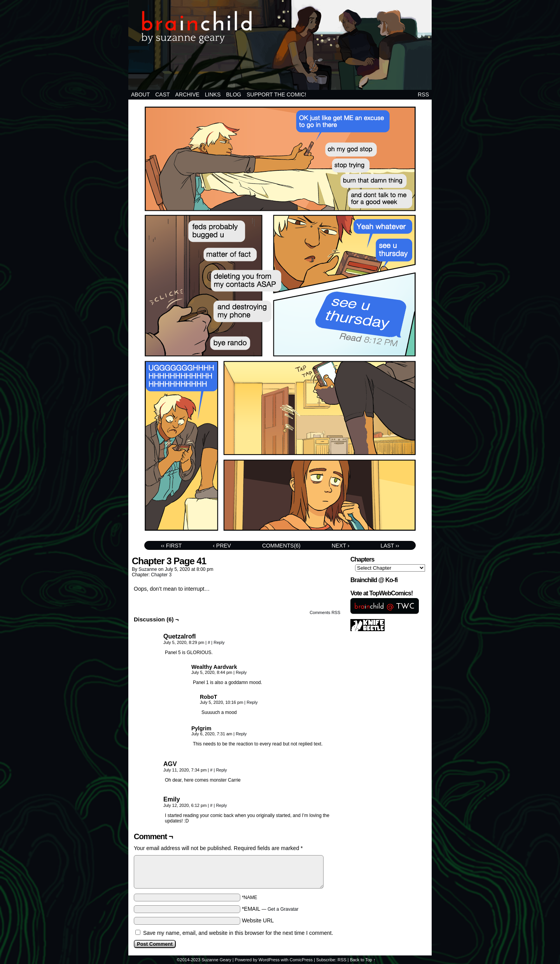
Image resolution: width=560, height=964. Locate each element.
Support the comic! (276, 94)
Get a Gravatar (283, 909)
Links (213, 94)
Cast (162, 94)
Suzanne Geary (216, 960)
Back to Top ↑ (363, 960)
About (140, 94)
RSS (423, 94)
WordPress (269, 960)
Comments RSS (325, 612)
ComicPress (301, 960)
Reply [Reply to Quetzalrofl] (219, 642)
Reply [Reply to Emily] (221, 805)
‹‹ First (171, 546)
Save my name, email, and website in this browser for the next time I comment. (238, 933)
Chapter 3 (161, 575)
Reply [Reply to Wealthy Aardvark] (241, 672)
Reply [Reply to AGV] (221, 770)
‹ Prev (222, 546)
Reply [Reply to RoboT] (252, 702)
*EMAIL (270, 909)
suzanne (148, 569)
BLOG (234, 94)
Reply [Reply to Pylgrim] (241, 734)
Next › (341, 546)
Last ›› (390, 546)
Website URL (258, 920)
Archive (187, 94)
